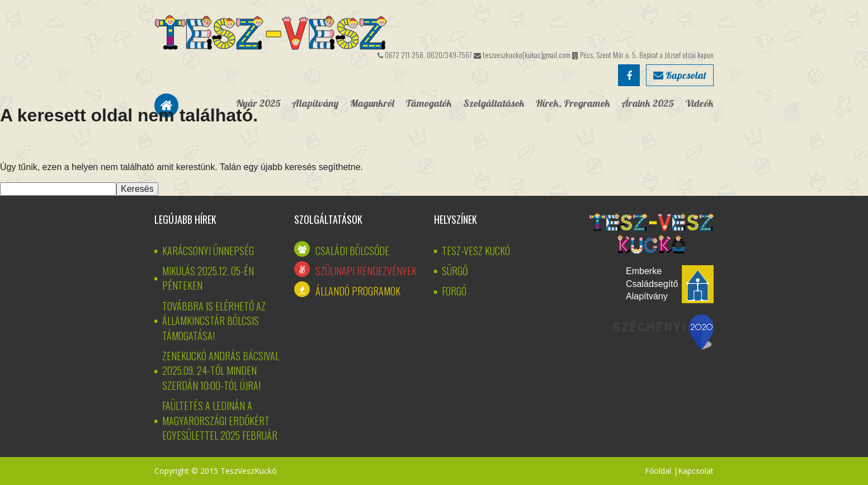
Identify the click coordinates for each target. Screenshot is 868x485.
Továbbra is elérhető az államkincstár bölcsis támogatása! (214, 321)
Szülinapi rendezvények (366, 271)
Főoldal (658, 471)
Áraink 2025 (648, 103)
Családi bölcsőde (352, 251)
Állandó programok (358, 291)
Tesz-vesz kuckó (476, 251)
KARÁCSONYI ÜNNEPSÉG (208, 251)
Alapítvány (315, 103)
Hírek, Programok (573, 103)
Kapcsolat (680, 75)
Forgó (454, 291)
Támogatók (429, 103)
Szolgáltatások (494, 103)
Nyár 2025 (258, 103)
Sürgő (455, 271)
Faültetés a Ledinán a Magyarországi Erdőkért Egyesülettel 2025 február (220, 420)
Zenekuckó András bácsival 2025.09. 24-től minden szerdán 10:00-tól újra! (221, 371)
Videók (699, 103)
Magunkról (372, 103)
